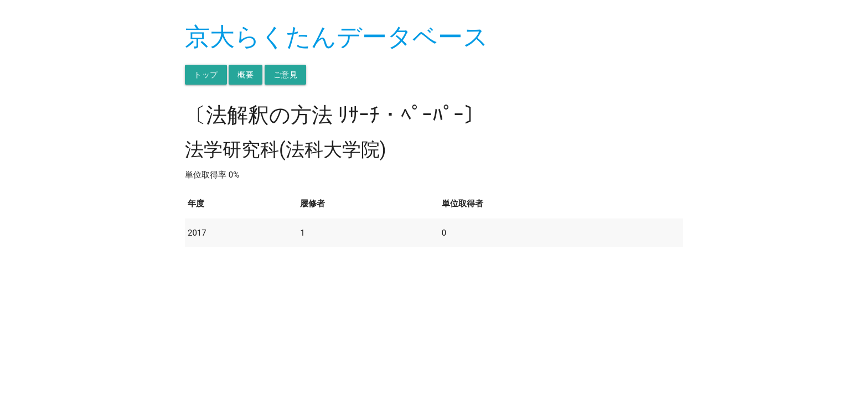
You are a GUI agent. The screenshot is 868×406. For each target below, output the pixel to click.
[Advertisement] (434, 325)
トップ (206, 75)
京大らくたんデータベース (337, 37)
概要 (246, 75)
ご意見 (286, 75)
